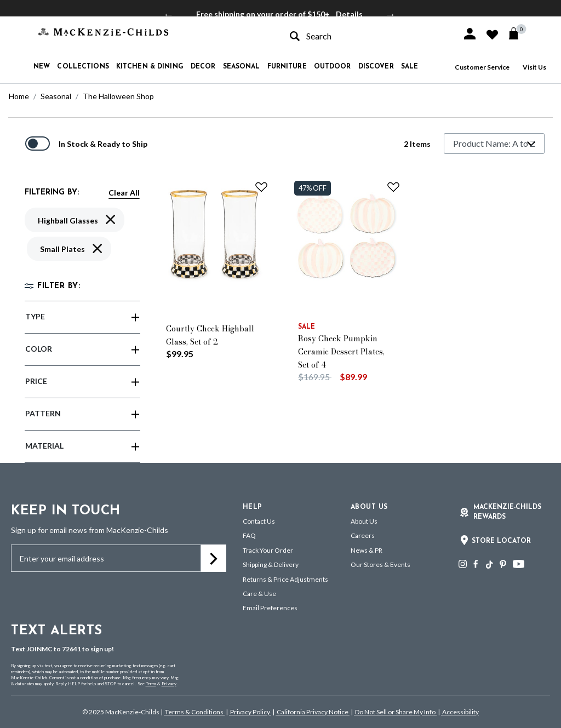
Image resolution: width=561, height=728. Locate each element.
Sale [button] (410, 67)
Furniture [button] (287, 67)
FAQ (249, 535)
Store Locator (501, 541)
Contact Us (259, 521)
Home (19, 96)
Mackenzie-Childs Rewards (507, 512)
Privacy (169, 684)
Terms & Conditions (194, 712)
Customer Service (482, 67)
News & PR (367, 550)
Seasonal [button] (242, 67)
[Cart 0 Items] (519, 33)
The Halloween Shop (118, 96)
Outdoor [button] (333, 67)
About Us (364, 521)
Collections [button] (83, 67)
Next (391, 14)
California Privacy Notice (313, 712)
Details (349, 14)
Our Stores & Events (380, 564)
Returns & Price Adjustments (285, 579)
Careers (363, 535)
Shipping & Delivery (271, 564)
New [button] (42, 67)
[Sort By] (494, 144)
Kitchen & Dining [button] (150, 67)
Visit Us (534, 67)
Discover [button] (376, 67)
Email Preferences (270, 608)
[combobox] (366, 36)
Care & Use (259, 594)
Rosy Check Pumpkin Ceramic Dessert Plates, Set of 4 (341, 352)
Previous (169, 14)
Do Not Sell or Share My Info (395, 712)
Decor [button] (203, 67)
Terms (151, 684)
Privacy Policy (250, 712)
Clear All (124, 193)
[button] (470, 34)
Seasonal (56, 96)
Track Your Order (268, 550)
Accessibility (460, 712)
